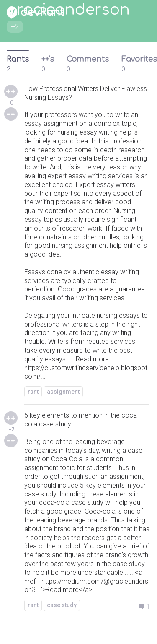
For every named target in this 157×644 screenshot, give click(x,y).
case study (62, 605)
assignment (63, 392)
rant (33, 392)
